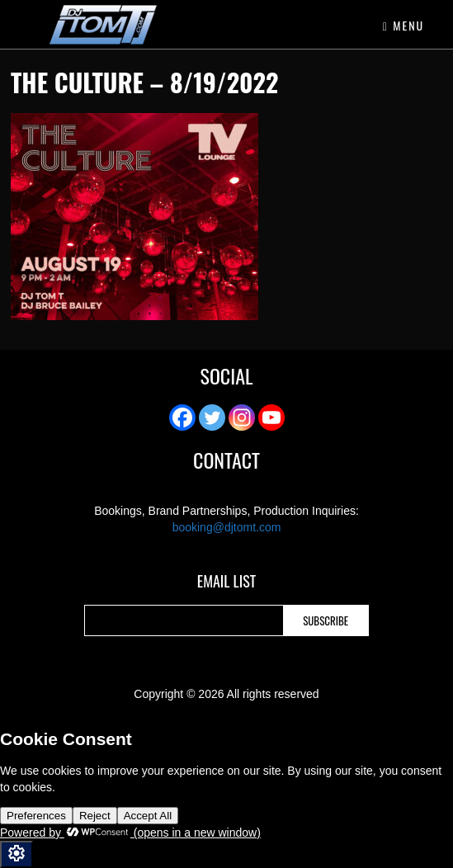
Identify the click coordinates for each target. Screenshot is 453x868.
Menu (403, 25)
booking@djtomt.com (227, 527)
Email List (226, 583)
